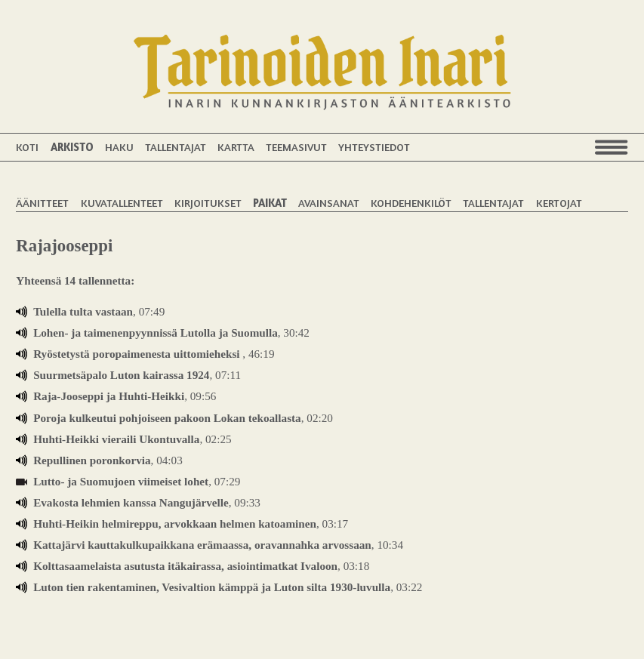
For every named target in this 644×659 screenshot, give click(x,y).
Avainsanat (329, 203)
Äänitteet (42, 203)
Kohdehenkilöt (411, 203)
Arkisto (72, 147)
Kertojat (559, 203)
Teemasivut (296, 147)
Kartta (236, 147)
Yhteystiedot (374, 147)
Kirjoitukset (208, 203)
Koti (27, 147)
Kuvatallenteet (122, 203)
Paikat (270, 203)
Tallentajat (176, 147)
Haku (119, 147)
